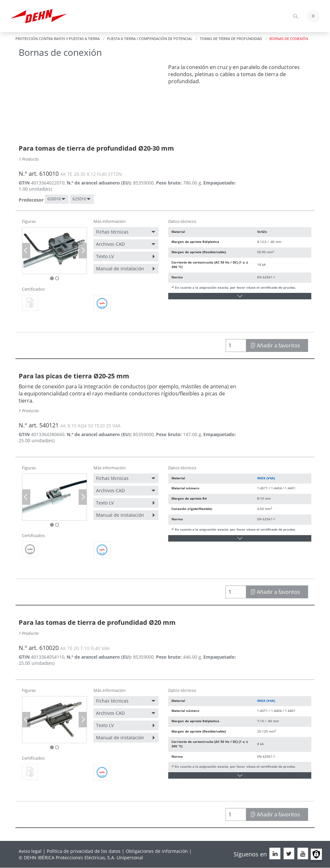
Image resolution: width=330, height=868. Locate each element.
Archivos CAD (110, 244)
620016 (54, 199)
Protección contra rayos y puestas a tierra (58, 39)
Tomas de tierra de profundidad (231, 39)
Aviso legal (30, 851)
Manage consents (316, 854)
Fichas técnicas (112, 232)
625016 (79, 199)
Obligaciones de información (157, 851)
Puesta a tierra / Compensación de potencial (150, 39)
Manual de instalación (120, 269)
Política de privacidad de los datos (84, 851)
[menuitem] (57, 199)
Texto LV (105, 256)
